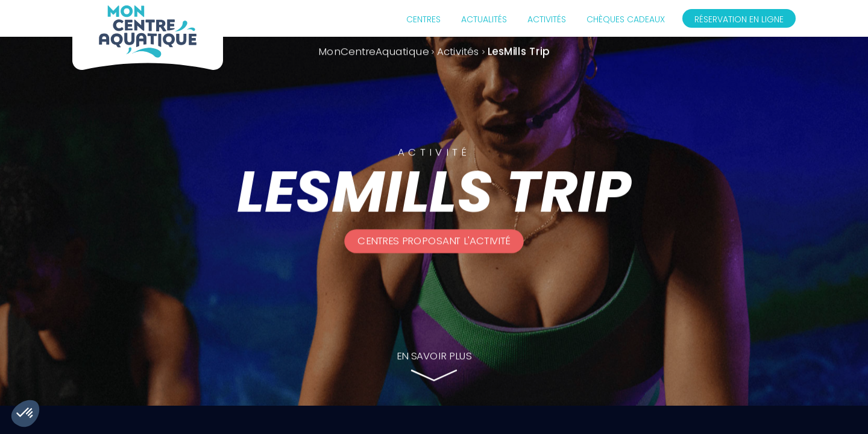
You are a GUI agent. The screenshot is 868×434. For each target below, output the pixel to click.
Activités (547, 19)
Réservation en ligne (739, 19)
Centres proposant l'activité (434, 241)
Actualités (484, 19)
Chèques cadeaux (626, 19)
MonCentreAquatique (374, 51)
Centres (423, 19)
